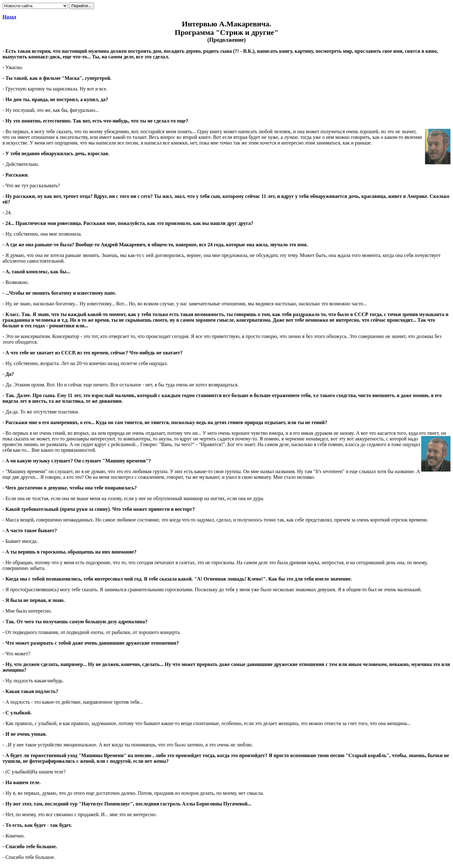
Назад (9, 17)
